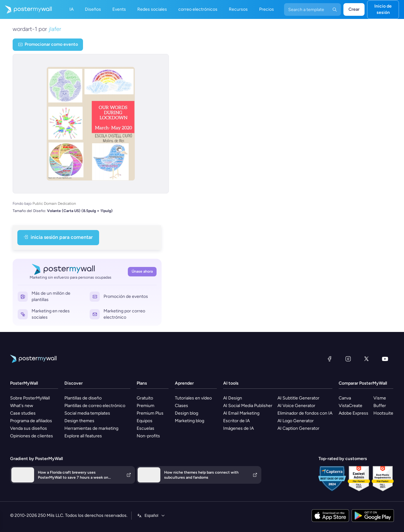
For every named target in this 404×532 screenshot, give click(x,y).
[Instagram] (348, 359)
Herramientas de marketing (91, 428)
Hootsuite (383, 413)
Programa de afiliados (31, 421)
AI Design (233, 398)
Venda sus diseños (29, 428)
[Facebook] (330, 359)
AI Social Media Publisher (248, 406)
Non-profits (148, 436)
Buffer (380, 406)
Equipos (145, 421)
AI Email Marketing (241, 413)
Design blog (187, 413)
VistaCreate (351, 406)
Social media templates (87, 413)
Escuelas (146, 428)
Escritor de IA (236, 421)
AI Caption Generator (298, 428)
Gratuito (145, 398)
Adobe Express (353, 413)
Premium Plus (150, 413)
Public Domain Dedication (54, 204)
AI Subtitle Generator (298, 398)
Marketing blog (190, 421)
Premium (146, 406)
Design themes (79, 421)
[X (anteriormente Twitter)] (366, 359)
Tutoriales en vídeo (193, 398)
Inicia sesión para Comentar (58, 237)
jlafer (55, 29)
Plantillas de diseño (83, 398)
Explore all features (83, 436)
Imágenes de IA (238, 428)
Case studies (23, 413)
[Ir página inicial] (26, 9)
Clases (181, 406)
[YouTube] (385, 359)
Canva (345, 398)
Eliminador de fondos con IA (305, 413)
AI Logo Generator (296, 421)
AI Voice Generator (296, 406)
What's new (22, 406)
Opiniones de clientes (32, 436)
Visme (380, 398)
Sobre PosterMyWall (30, 398)
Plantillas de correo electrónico (95, 406)
